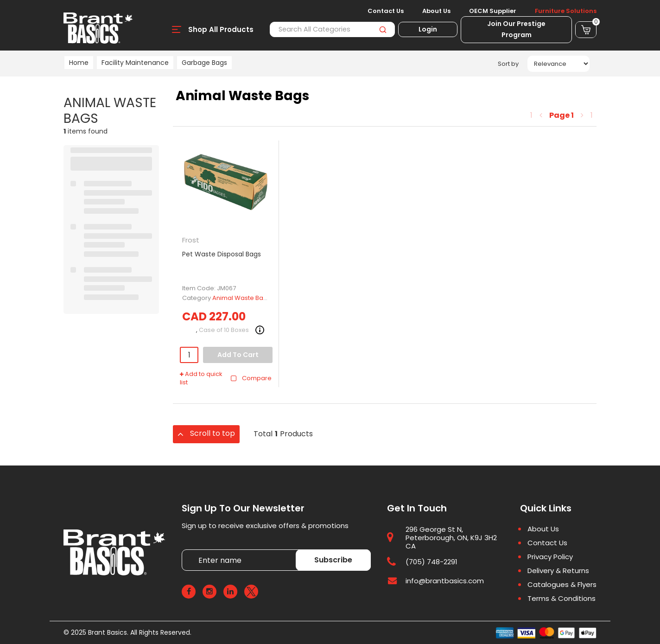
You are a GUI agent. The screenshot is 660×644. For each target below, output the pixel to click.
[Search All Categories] (332, 29)
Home (79, 63)
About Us (436, 11)
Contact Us (386, 11)
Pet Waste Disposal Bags (222, 254)
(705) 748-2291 (432, 562)
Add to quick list (201, 379)
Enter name (184, 549)
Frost (191, 240)
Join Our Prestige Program (516, 29)
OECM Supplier (493, 11)
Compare (251, 378)
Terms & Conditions (562, 599)
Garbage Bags (204, 63)
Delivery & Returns (558, 571)
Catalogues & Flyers (562, 585)
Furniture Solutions (566, 11)
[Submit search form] (383, 29)
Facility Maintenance (135, 63)
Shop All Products (221, 29)
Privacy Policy (550, 557)
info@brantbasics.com (445, 581)
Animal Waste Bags (241, 298)
